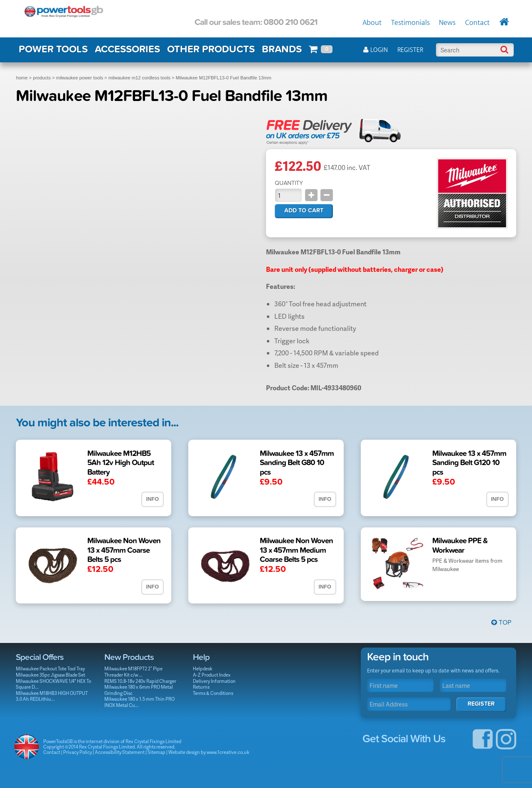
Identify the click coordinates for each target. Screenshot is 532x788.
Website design (184, 752)
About (372, 23)
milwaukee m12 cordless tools (139, 78)
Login (376, 50)
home (22, 78)
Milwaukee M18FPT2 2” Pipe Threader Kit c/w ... (133, 672)
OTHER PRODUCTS (211, 49)
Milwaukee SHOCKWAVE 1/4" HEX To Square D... (53, 684)
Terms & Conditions (213, 693)
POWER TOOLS (53, 49)
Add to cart (304, 211)
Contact (477, 23)
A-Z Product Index (212, 675)
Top (501, 623)
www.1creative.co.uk (228, 752)
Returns (201, 687)
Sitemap (156, 752)
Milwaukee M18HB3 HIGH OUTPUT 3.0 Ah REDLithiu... (52, 696)
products (42, 78)
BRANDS (282, 49)
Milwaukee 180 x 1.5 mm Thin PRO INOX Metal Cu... (139, 702)
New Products (129, 657)
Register (410, 50)
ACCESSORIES (127, 49)
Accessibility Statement (120, 752)
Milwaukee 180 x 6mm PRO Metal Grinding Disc (139, 690)
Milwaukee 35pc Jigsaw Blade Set (50, 675)
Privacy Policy (78, 752)
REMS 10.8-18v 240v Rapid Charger (140, 681)
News (447, 23)
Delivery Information (214, 681)
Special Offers (40, 657)
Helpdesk (203, 669)
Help (201, 657)
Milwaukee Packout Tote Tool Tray (50, 669)
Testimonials (410, 23)
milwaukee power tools (80, 78)
